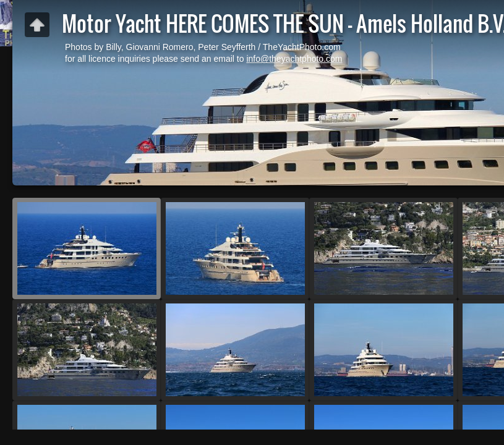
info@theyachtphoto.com (294, 59)
